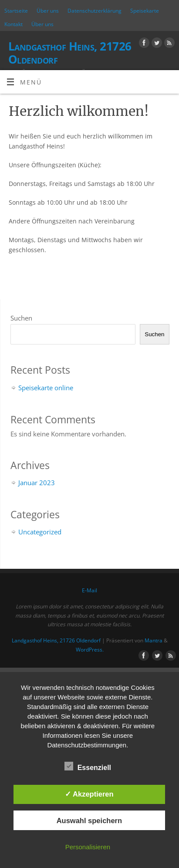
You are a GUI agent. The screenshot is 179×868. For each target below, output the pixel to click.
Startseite (16, 11)
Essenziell (88, 767)
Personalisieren (88, 847)
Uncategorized (40, 532)
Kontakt (14, 24)
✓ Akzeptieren (89, 794)
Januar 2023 (37, 483)
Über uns (48, 11)
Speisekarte (145, 11)
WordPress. (90, 650)
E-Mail (89, 590)
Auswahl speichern (89, 821)
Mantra (154, 640)
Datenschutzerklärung (95, 11)
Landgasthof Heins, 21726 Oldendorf (70, 53)
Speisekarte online (46, 388)
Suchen (21, 318)
